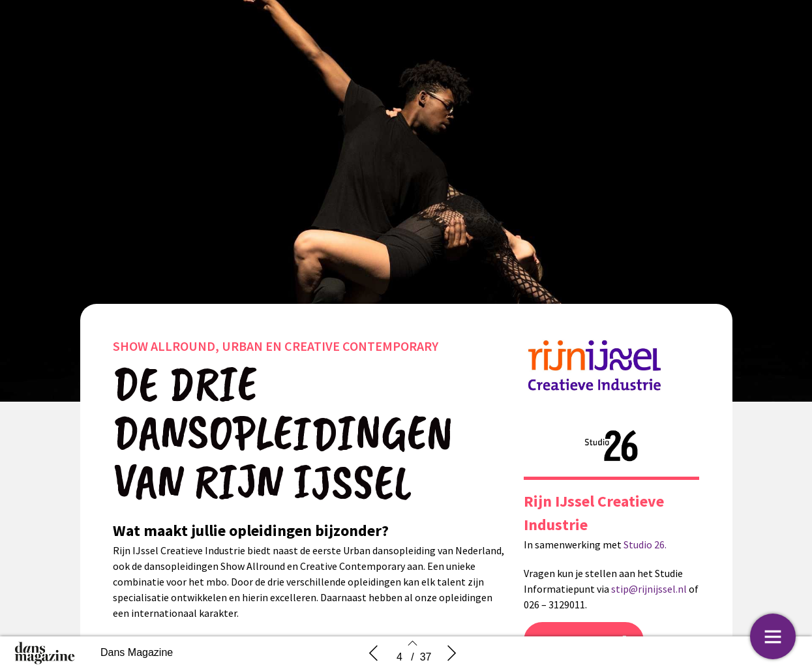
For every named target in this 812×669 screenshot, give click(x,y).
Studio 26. (645, 544)
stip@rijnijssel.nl (649, 589)
